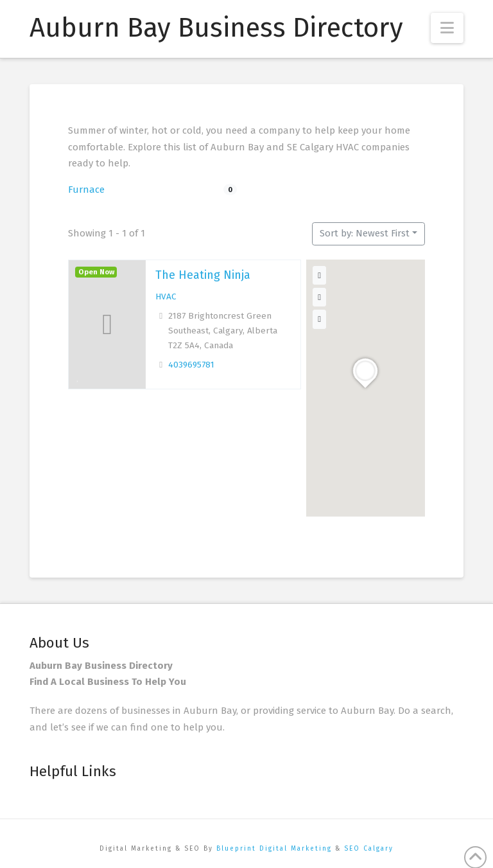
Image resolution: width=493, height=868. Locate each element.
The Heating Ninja (203, 275)
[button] (447, 28)
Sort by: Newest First (365, 233)
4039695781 (191, 365)
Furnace (86, 190)
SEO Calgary (369, 849)
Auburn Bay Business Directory (216, 28)
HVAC (166, 297)
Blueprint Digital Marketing (274, 849)
